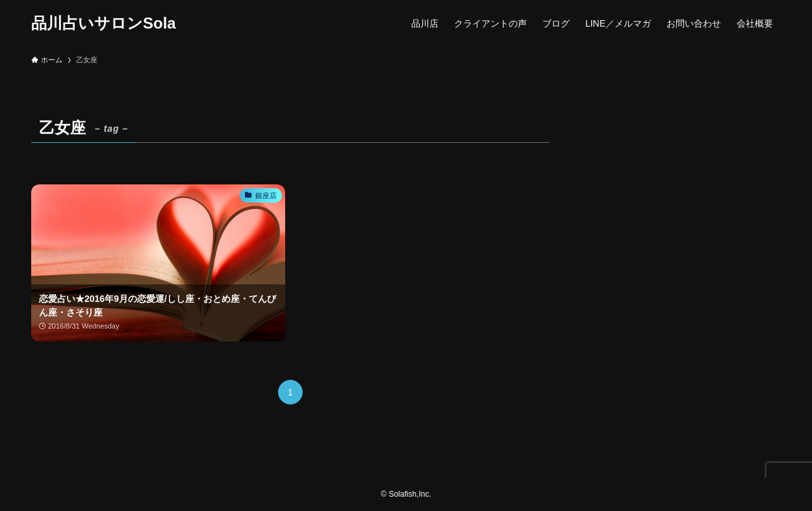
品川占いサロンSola (104, 23)
